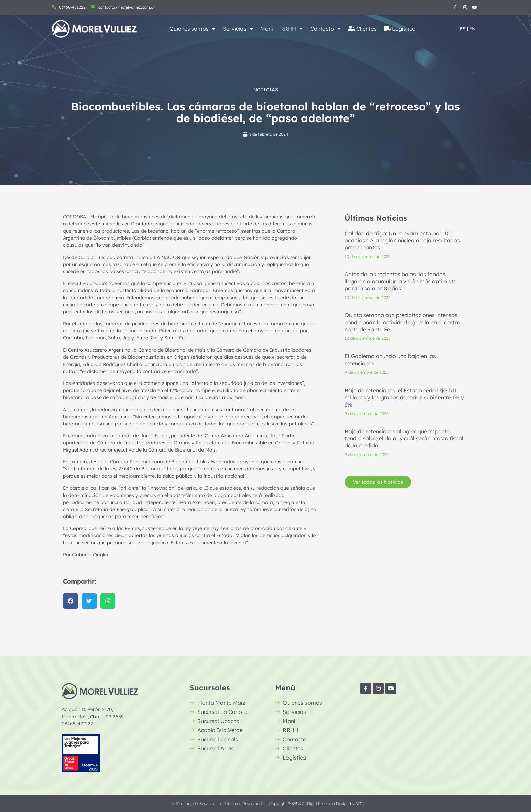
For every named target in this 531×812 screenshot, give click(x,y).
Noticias (266, 90)
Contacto (325, 29)
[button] (71, 601)
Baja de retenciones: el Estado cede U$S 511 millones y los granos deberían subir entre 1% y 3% (404, 397)
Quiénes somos (192, 29)
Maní (267, 29)
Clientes (362, 29)
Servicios (238, 29)
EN (473, 29)
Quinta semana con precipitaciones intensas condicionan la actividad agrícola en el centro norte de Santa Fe (402, 323)
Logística (400, 29)
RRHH (292, 29)
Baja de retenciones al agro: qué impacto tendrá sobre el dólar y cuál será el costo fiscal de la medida (404, 438)
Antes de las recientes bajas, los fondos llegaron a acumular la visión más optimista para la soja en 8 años (401, 281)
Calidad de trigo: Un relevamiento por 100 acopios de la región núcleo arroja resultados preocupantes (402, 240)
